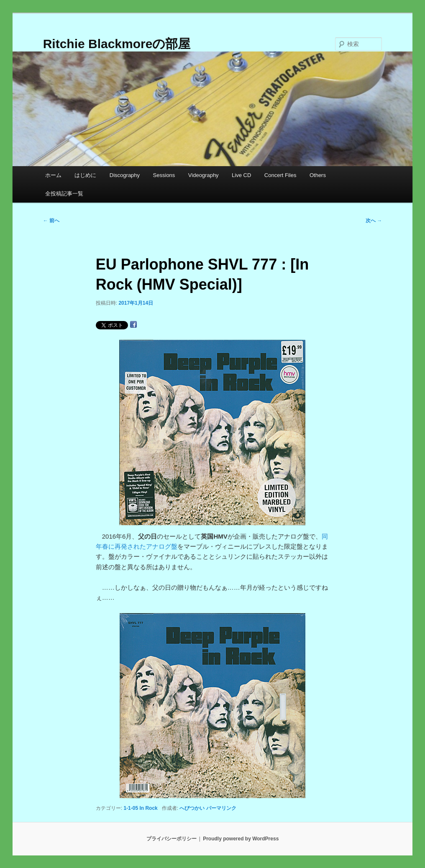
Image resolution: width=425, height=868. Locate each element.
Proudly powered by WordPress (241, 839)
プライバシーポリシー (172, 839)
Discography (125, 175)
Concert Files (280, 175)
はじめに (85, 175)
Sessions (164, 175)
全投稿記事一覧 (64, 194)
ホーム (53, 175)
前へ (51, 221)
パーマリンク (221, 808)
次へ (374, 221)
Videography (204, 175)
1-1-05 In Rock (140, 808)
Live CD (241, 175)
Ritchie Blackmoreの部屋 (117, 44)
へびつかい (192, 808)
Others (318, 175)
